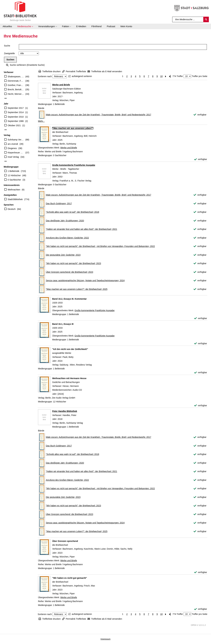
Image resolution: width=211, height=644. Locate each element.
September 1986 (16, 121)
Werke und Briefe (61, 85)
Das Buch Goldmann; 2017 (59, 204)
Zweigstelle (9, 53)
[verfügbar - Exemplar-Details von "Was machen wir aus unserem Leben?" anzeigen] (201, 159)
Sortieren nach (45, 76)
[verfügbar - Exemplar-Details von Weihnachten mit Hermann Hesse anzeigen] (201, 406)
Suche (7, 46)
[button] (25, 26)
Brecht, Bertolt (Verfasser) (16, 89)
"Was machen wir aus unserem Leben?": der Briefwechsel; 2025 (77, 289)
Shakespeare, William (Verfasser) (16, 77)
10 (161, 76)
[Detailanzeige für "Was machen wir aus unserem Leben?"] (73, 128)
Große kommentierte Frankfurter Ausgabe (74, 165)
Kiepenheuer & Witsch (16, 153)
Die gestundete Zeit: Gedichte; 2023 (63, 255)
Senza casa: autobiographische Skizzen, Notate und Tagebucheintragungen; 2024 (85, 280)
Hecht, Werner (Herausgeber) (16, 94)
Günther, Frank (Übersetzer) (16, 85)
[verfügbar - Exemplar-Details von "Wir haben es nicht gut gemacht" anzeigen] (201, 609)
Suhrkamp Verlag (16, 140)
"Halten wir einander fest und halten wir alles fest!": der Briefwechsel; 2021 (81, 229)
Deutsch (12, 209)
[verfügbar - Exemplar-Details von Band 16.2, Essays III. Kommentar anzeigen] (201, 318)
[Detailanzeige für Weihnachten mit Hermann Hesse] (69, 378)
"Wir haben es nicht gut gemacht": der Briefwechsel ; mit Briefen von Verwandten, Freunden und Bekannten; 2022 (100, 246)
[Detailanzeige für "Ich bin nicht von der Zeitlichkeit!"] (70, 349)
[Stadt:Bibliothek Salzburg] (20, 11)
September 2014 (16, 112)
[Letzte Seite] (170, 76)
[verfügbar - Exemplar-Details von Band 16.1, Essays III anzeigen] (201, 344)
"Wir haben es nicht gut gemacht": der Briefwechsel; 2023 (73, 263)
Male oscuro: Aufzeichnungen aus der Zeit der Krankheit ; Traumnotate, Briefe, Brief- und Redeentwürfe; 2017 (99, 115)
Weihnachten (14, 190)
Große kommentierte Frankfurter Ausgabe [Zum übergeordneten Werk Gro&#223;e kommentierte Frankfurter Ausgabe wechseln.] (94, 310)
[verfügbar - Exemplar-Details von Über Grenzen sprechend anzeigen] (201, 572)
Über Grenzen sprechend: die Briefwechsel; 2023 (70, 272)
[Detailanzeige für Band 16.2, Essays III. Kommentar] (69, 299)
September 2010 (16, 117)
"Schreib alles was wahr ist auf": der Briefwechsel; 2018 (73, 212)
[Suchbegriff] (188, 19)
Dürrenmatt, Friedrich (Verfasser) (16, 81)
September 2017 (16, 108)
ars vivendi (13, 144)
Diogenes (12, 148)
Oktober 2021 (14, 125)
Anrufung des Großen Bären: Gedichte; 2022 (67, 238)
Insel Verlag (13, 157)
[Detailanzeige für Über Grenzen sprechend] (65, 541)
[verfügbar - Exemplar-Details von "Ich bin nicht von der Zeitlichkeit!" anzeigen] (201, 373)
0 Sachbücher (14, 180)
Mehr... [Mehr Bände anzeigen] (41, 121)
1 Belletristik (14, 171)
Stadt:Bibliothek (15, 199)
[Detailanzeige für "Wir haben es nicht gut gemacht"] (70, 578)
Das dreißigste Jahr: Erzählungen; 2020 (65, 221)
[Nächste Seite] (166, 76)
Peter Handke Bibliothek (65, 411)
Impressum (105, 639)
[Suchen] (206, 19)
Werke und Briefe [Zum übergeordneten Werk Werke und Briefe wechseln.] (69, 148)
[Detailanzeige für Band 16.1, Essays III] (63, 324)
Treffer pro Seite (200, 76)
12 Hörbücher (14, 175)
